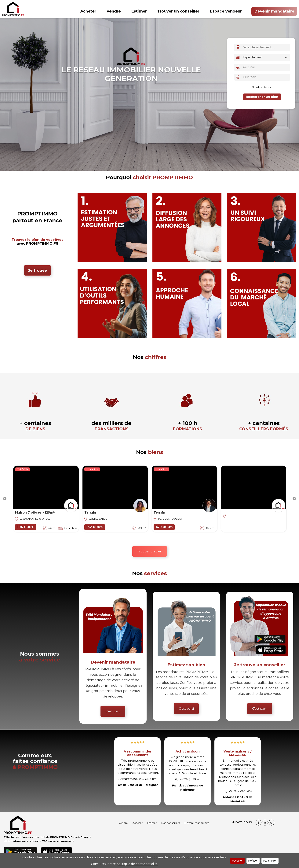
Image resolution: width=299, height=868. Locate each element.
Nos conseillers (171, 823)
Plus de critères (261, 87)
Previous (5, 499)
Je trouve (37, 270)
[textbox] (267, 47)
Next (294, 499)
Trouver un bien (150, 551)
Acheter (88, 11)
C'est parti (113, 711)
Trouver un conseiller (178, 11)
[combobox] (266, 47)
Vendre (114, 11)
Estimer (139, 11)
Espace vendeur (226, 11)
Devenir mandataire (274, 11)
